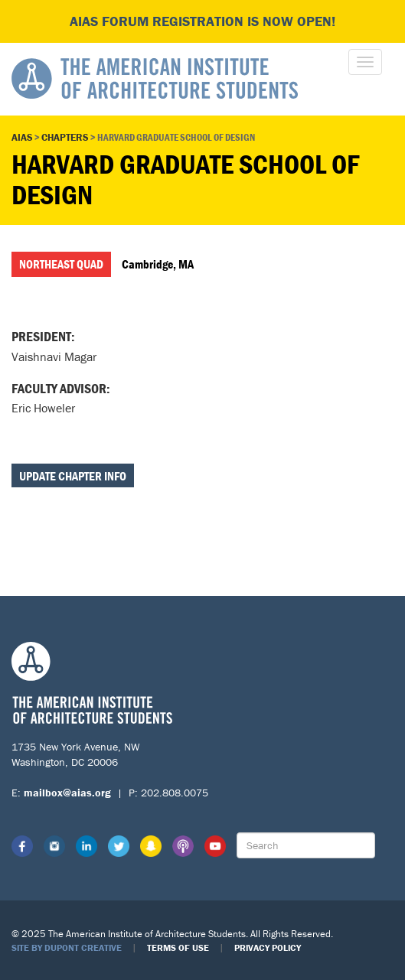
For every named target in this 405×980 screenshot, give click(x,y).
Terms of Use (178, 947)
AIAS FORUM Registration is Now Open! (202, 21)
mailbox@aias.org (67, 793)
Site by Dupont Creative (67, 947)
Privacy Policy (268, 947)
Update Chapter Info (73, 476)
